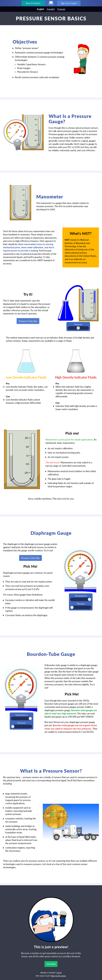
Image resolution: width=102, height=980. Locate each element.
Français (61, 9)
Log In (59, 973)
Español (51, 9)
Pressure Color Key (28, 321)
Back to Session (33, 3)
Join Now (51, 964)
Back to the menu (58, 976)
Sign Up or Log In (69, 3)
